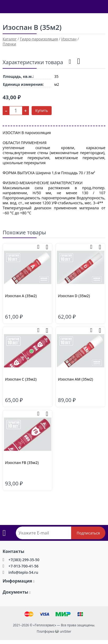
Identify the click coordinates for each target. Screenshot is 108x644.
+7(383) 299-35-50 (24, 560)
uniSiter (65, 631)
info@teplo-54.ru (23, 572)
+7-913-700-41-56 (23, 566)
